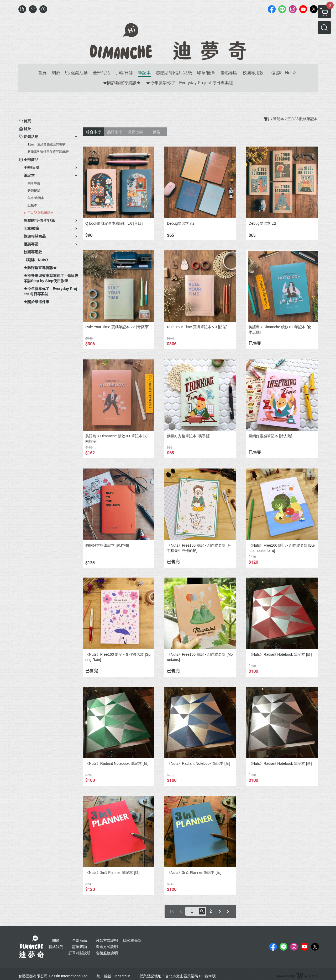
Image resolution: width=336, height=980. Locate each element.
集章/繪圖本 (36, 198)
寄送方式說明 (107, 947)
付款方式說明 (107, 940)
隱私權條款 (132, 940)
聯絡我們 (56, 947)
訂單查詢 (80, 947)
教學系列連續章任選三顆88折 (48, 152)
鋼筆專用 (34, 183)
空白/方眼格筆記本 (41, 213)
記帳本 (32, 205)
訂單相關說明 (80, 953)
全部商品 (80, 940)
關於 (56, 940)
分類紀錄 (34, 191)
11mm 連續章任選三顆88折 (47, 144)
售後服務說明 (107, 953)
